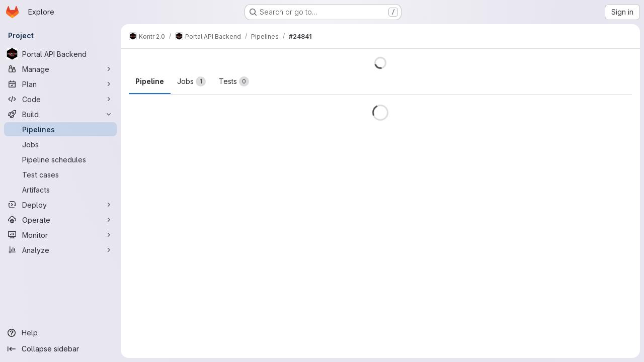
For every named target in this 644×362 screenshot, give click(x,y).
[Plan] (60, 84)
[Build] (60, 114)
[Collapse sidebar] (60, 349)
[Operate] (60, 220)
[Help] (60, 333)
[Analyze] (60, 250)
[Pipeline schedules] (60, 159)
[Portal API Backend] (60, 54)
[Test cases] (60, 174)
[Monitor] (60, 235)
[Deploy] (60, 205)
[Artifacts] (60, 190)
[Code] (60, 99)
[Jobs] (60, 144)
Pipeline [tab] (150, 81)
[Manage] (60, 69)
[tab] (191, 81)
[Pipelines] (60, 129)
